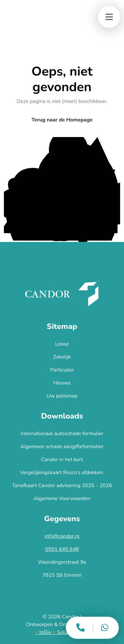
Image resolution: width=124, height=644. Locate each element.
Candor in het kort (62, 460)
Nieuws (62, 383)
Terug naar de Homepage (62, 120)
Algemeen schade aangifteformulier (62, 447)
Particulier (62, 370)
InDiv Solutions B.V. (62, 632)
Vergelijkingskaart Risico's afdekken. (62, 473)
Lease (62, 344)
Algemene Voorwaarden (62, 499)
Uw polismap (62, 396)
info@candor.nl (62, 536)
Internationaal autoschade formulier (62, 434)
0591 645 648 (62, 549)
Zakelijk (62, 357)
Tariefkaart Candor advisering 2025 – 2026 (62, 486)
